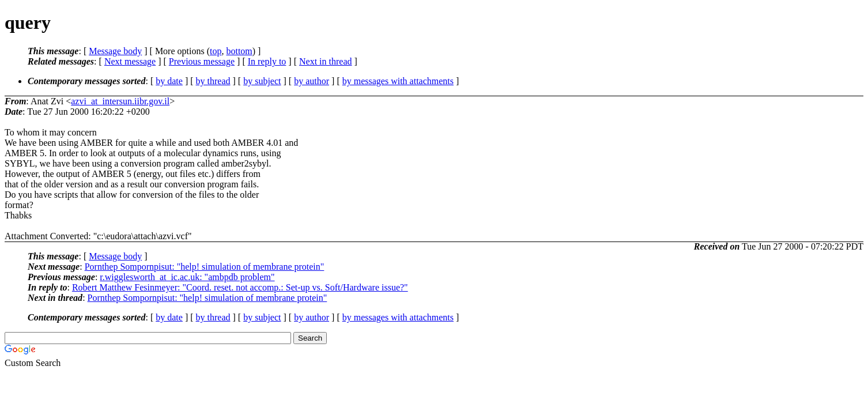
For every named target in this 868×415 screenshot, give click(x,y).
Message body (115, 51)
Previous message (202, 61)
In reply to (267, 61)
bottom (239, 51)
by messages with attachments (398, 81)
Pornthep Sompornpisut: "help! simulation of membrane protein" (205, 267)
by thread (213, 81)
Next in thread (326, 61)
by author (312, 81)
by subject (262, 81)
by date (169, 81)
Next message (130, 61)
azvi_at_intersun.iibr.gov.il (120, 101)
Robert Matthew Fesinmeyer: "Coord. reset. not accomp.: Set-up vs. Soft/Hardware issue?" (240, 287)
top (216, 51)
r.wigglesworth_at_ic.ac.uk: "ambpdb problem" (187, 277)
